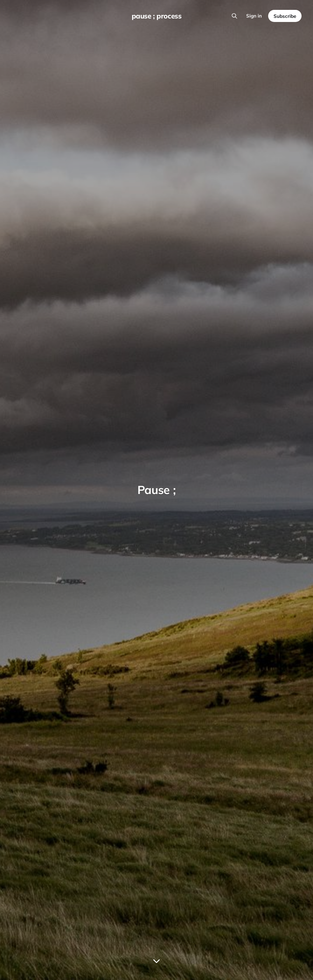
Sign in (254, 16)
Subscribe (285, 16)
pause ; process (156, 16)
